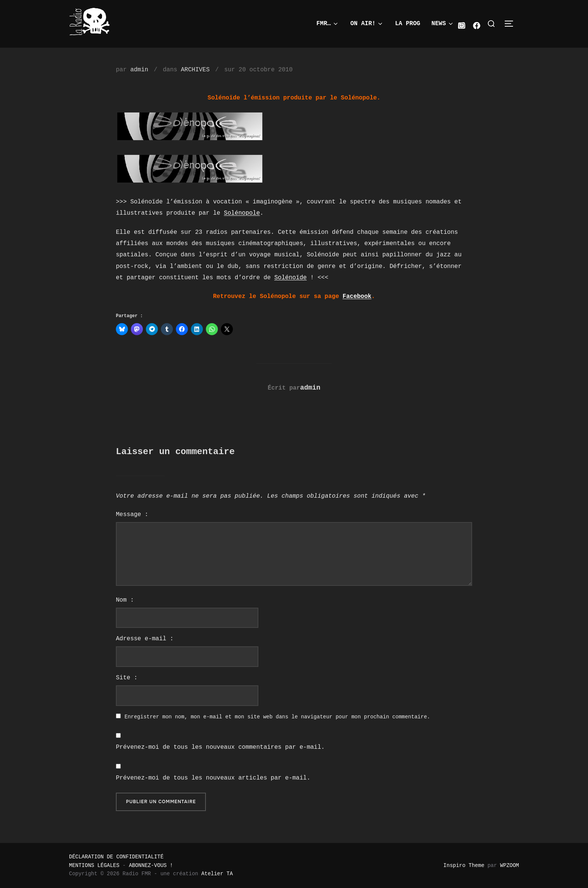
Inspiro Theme (464, 865)
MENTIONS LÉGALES (94, 865)
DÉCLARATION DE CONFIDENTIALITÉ (116, 857)
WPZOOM (510, 865)
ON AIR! (367, 24)
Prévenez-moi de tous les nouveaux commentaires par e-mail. (220, 747)
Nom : (125, 600)
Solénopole (242, 213)
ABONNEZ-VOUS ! (151, 865)
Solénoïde (290, 278)
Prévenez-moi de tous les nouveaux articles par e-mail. (213, 778)
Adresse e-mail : (145, 639)
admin (139, 70)
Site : (127, 678)
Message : (132, 515)
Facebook (357, 297)
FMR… (328, 24)
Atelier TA (217, 874)
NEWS (443, 24)
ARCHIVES (195, 70)
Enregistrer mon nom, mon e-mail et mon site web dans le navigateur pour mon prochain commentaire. (277, 717)
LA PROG (407, 24)
